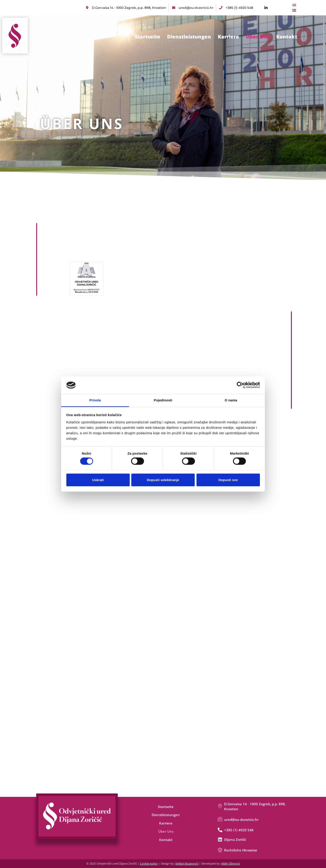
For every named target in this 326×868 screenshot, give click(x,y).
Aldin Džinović (231, 863)
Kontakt (287, 36)
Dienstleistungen (189, 36)
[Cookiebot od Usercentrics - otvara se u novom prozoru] (240, 385)
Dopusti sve (228, 480)
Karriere (228, 36)
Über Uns (258, 36)
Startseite (147, 36)
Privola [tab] (95, 400)
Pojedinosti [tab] (163, 400)
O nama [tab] (231, 400)
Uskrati (98, 480)
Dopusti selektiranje (163, 480)
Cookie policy (149, 863)
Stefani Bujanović (187, 863)
